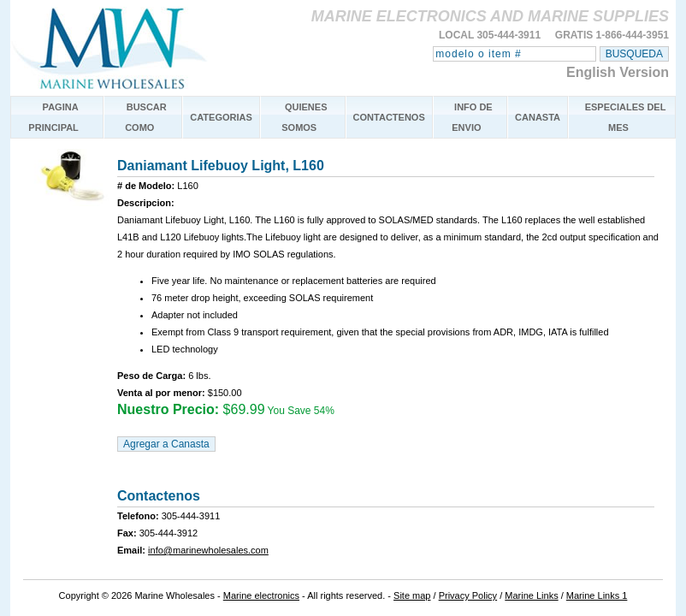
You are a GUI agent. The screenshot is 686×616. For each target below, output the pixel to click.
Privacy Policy (468, 595)
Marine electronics (261, 595)
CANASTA (538, 117)
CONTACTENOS (389, 117)
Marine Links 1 (597, 595)
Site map (412, 595)
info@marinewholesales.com (208, 550)
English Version (618, 72)
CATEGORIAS (221, 117)
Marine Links (531, 595)
